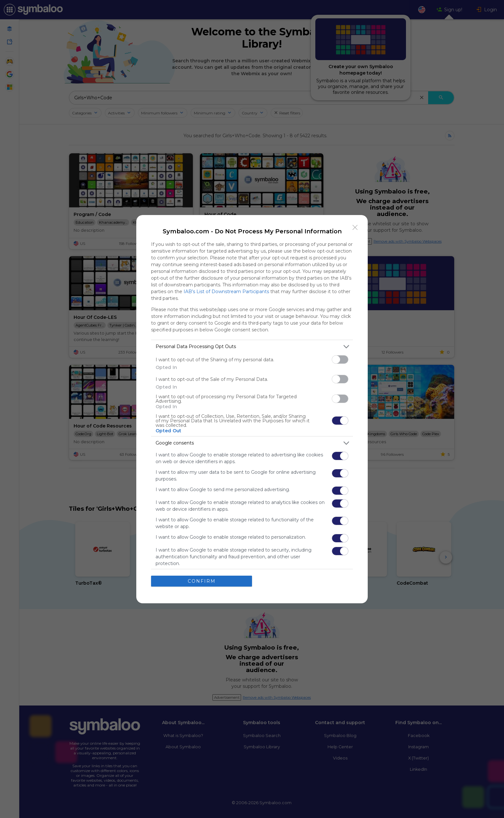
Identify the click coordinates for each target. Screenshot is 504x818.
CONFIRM (202, 581)
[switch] (340, 360)
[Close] (355, 228)
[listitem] (252, 347)
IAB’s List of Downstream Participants (226, 292)
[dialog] (252, 409)
